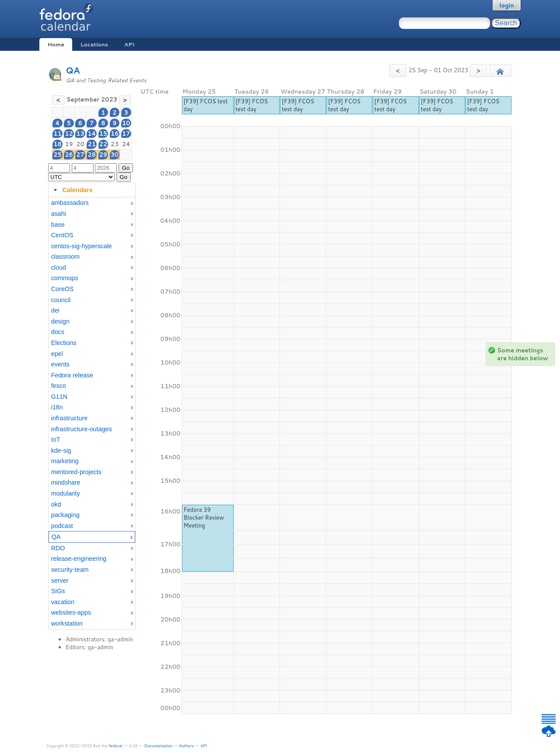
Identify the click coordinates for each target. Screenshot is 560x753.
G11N (59, 397)
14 (92, 134)
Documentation (158, 746)
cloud (59, 267)
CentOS (62, 235)
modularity (66, 493)
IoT (56, 440)
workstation (67, 623)
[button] (398, 71)
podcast (62, 526)
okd (56, 504)
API (129, 44)
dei (55, 310)
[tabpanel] (92, 413)
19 (69, 144)
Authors (187, 746)
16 (115, 134)
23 (115, 144)
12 (69, 134)
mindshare (66, 482)
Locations (94, 44)
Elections (64, 343)
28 (92, 155)
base (58, 225)
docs (58, 332)
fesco (59, 386)
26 (69, 155)
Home (56, 44)
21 (92, 144)
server (60, 581)
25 (58, 155)
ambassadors (70, 203)
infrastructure (69, 418)
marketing (65, 461)
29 (103, 155)
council (61, 300)
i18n (57, 407)
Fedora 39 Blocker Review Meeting (204, 517)
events (60, 364)
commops (65, 278)
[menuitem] (92, 203)
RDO (58, 548)
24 (126, 144)
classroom (65, 257)
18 (58, 144)
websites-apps (71, 612)
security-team (70, 570)
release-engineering (79, 559)
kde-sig (61, 450)
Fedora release (72, 375)
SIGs (58, 591)
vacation (63, 602)
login (507, 5)
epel (57, 354)
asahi (59, 214)
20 (80, 144)
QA (73, 70)
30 (115, 155)
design (60, 321)
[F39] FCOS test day (205, 105)
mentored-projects (76, 472)
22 (103, 144)
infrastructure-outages (82, 429)
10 (126, 123)
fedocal (116, 746)
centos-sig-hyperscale (82, 246)
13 (80, 134)
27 (80, 155)
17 (126, 134)
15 (103, 134)
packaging (65, 515)
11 (58, 134)
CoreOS (63, 289)
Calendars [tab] (72, 190)
